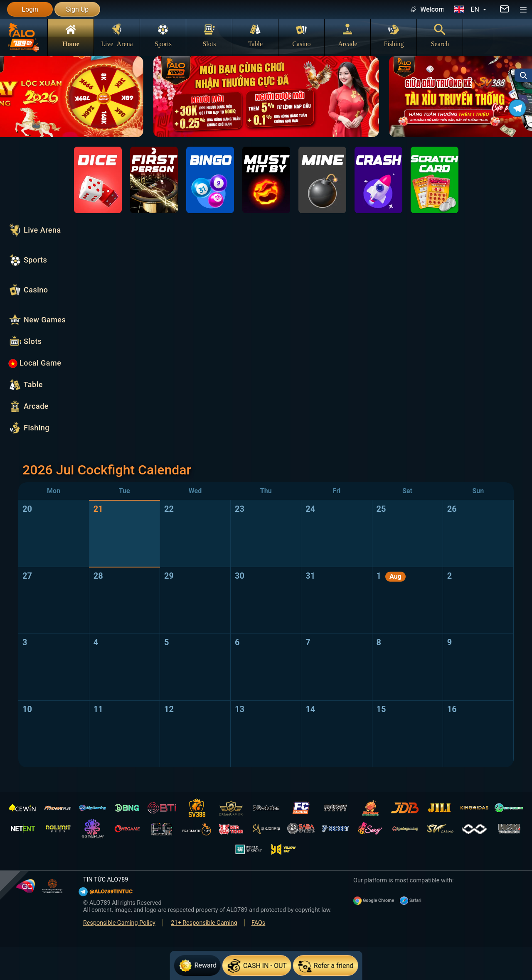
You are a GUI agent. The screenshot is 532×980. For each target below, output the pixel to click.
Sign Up (78, 9)
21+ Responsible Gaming (204, 923)
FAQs (258, 923)
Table (255, 35)
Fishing (394, 35)
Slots (209, 35)
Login (30, 9)
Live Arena (117, 35)
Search (440, 35)
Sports (163, 35)
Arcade (347, 35)
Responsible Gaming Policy (119, 923)
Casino (301, 35)
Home (71, 35)
